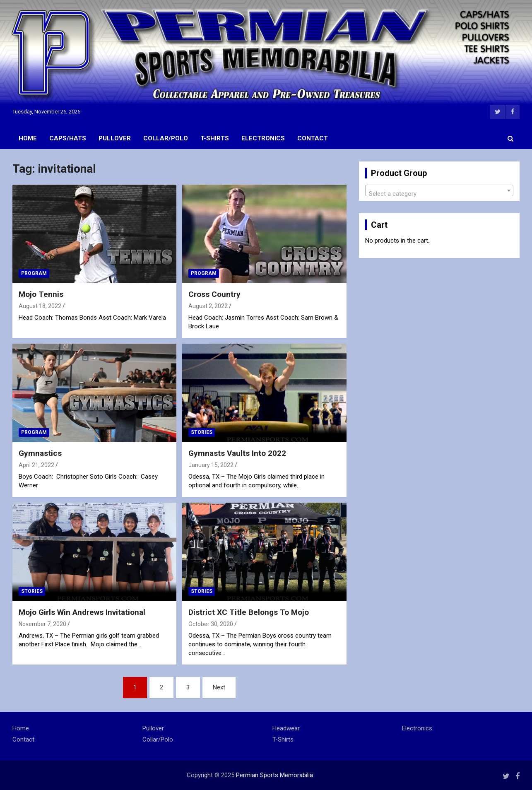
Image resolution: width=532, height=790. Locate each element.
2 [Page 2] (161, 687)
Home (28, 138)
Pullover (115, 138)
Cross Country (214, 294)
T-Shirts (215, 138)
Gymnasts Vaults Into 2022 (237, 453)
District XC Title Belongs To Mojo (249, 612)
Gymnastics (40, 453)
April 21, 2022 (36, 465)
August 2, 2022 (208, 306)
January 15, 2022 (211, 465)
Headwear (286, 728)
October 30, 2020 (211, 624)
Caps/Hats (68, 138)
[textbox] (439, 194)
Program (34, 273)
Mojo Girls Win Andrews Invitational (82, 612)
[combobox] (439, 190)
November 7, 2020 (42, 624)
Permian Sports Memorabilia (274, 775)
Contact (313, 138)
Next (219, 687)
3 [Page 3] (188, 687)
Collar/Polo (166, 138)
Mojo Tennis (41, 294)
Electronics (263, 138)
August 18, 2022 (40, 306)
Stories (202, 432)
